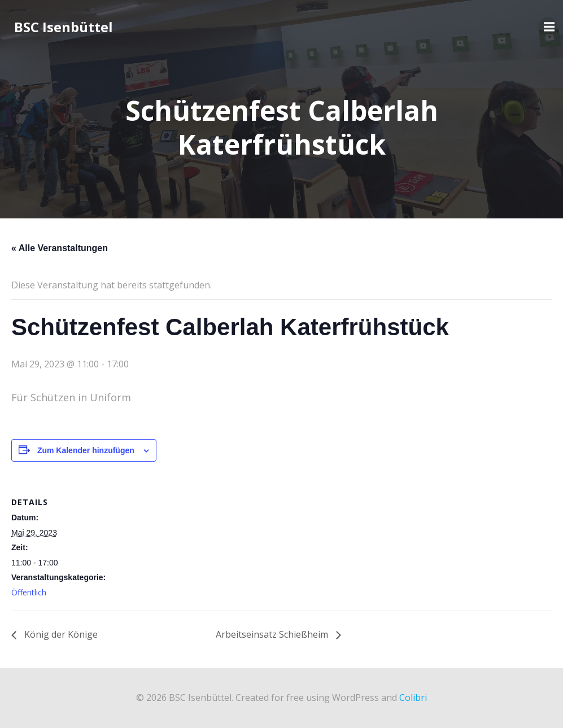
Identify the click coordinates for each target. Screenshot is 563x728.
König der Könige (60, 634)
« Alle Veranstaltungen (60, 248)
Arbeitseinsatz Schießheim (273, 634)
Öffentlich (29, 592)
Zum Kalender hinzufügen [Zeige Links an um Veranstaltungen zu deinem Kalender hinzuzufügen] (86, 450)
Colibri (413, 698)
